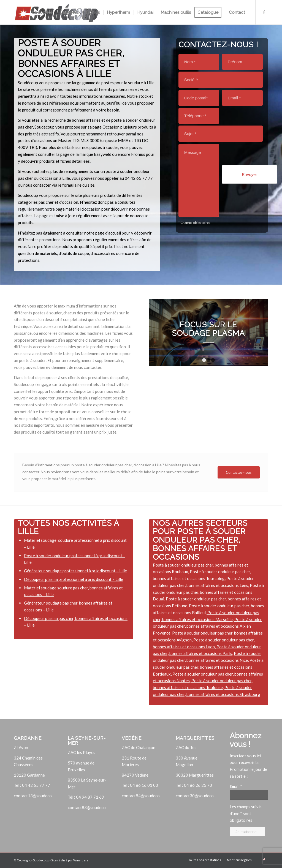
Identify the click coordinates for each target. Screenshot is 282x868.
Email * (236, 786)
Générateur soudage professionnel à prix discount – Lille (75, 571)
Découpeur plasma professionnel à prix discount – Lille (74, 579)
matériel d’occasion (83, 209)
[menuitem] (42, 12)
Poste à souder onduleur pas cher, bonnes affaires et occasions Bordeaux (208, 667)
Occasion (111, 127)
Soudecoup (41, 860)
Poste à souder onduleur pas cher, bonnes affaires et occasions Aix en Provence (207, 626)
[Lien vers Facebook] (264, 12)
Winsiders (81, 860)
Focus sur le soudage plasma (208, 329)
